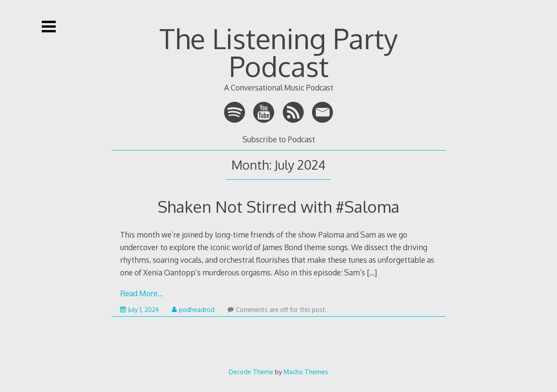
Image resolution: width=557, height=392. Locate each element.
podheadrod (193, 310)
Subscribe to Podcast (279, 139)
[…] (372, 272)
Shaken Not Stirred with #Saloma (278, 206)
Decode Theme (251, 372)
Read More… (141, 293)
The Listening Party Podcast (278, 52)
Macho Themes (306, 372)
